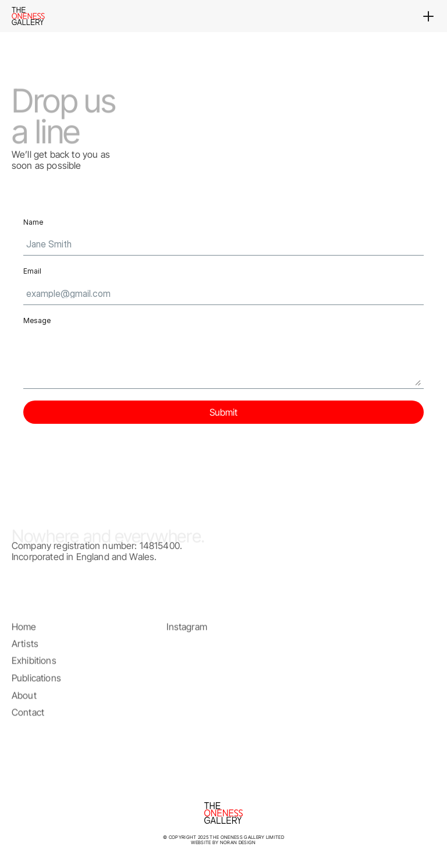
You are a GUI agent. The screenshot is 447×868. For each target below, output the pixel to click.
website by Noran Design (223, 842)
